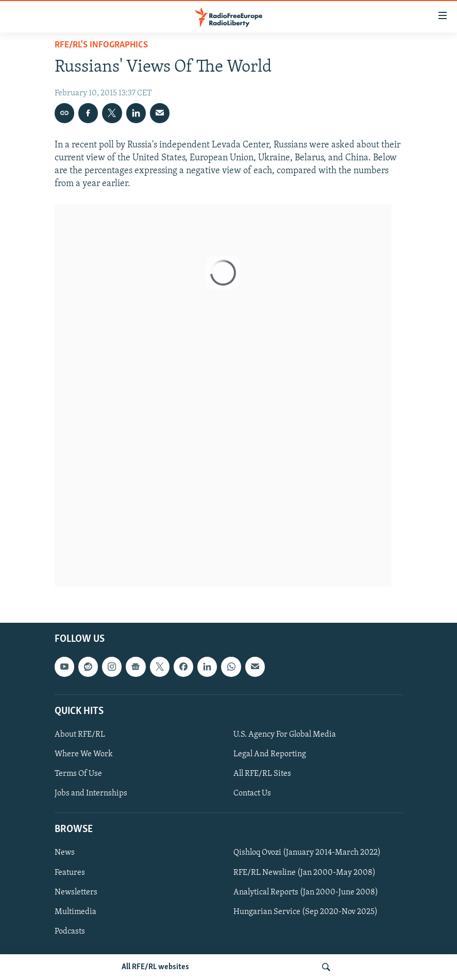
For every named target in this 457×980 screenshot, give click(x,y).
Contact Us (252, 793)
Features (70, 873)
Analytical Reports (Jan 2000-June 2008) (306, 892)
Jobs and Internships (91, 793)
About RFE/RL (80, 735)
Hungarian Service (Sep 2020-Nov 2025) (306, 912)
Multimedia (75, 912)
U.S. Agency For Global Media (285, 735)
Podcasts (70, 932)
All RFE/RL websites (155, 967)
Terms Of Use (78, 774)
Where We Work (84, 754)
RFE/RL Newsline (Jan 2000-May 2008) (304, 873)
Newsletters (76, 892)
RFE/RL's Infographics (101, 45)
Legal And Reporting (270, 754)
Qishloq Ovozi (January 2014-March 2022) (307, 853)
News (65, 853)
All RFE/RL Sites (262, 774)
